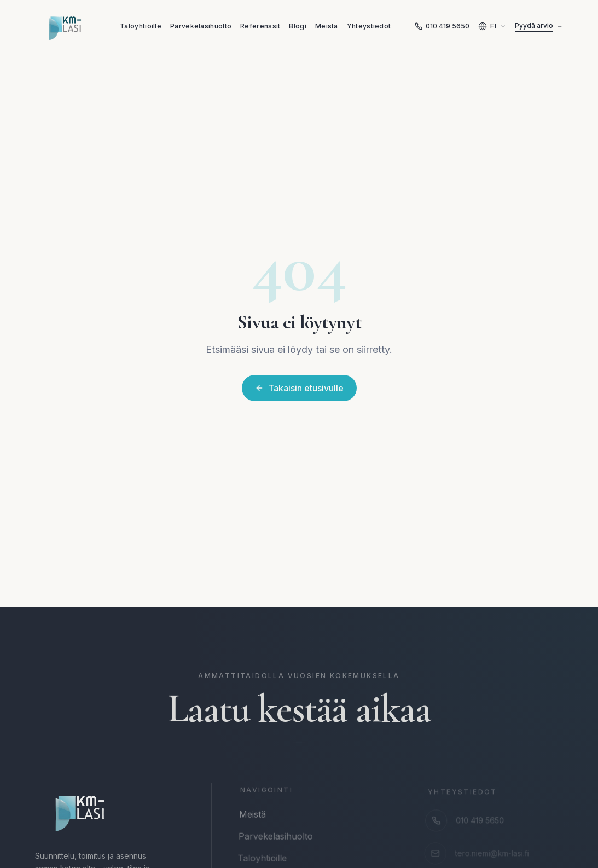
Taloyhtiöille (141, 26)
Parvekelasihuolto (201, 26)
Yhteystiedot (369, 26)
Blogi (298, 26)
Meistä (327, 26)
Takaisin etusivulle (299, 388)
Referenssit (260, 26)
